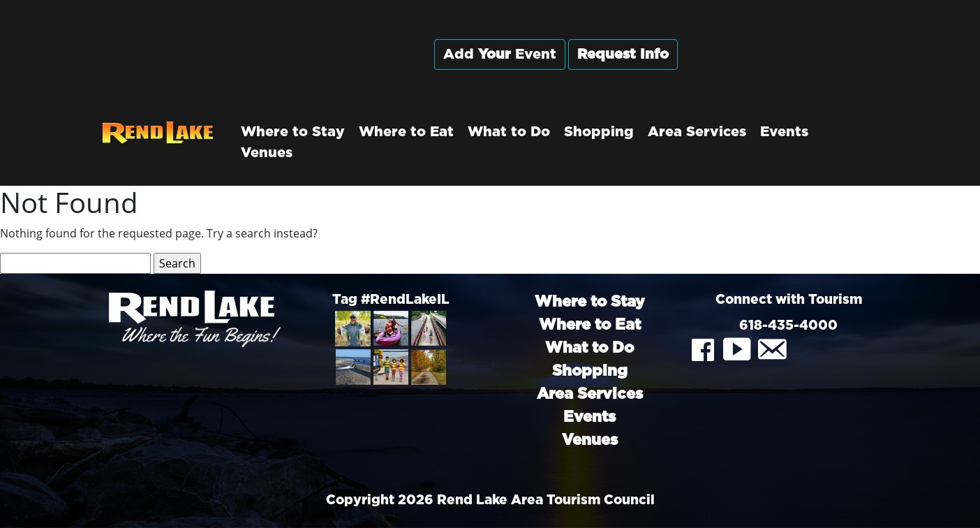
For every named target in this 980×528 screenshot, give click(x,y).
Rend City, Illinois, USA (788, 69)
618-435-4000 (788, 326)
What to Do (509, 132)
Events (784, 132)
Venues (267, 153)
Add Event (500, 54)
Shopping (599, 132)
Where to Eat (406, 132)
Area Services (697, 132)
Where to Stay (293, 132)
